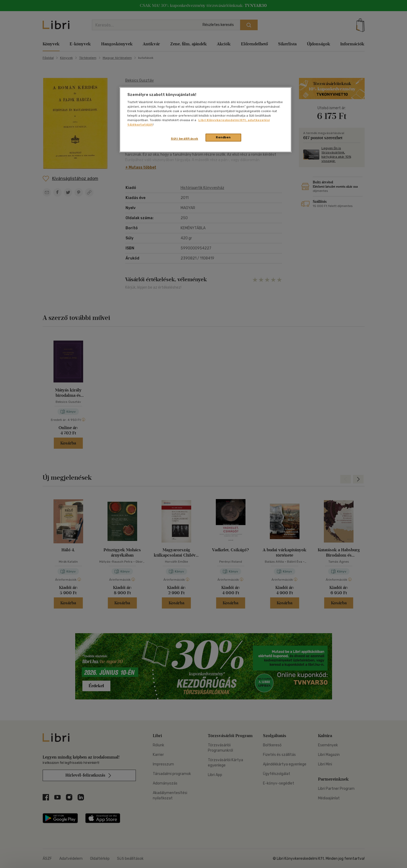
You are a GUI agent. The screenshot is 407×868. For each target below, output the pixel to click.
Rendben (223, 137)
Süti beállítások (184, 139)
